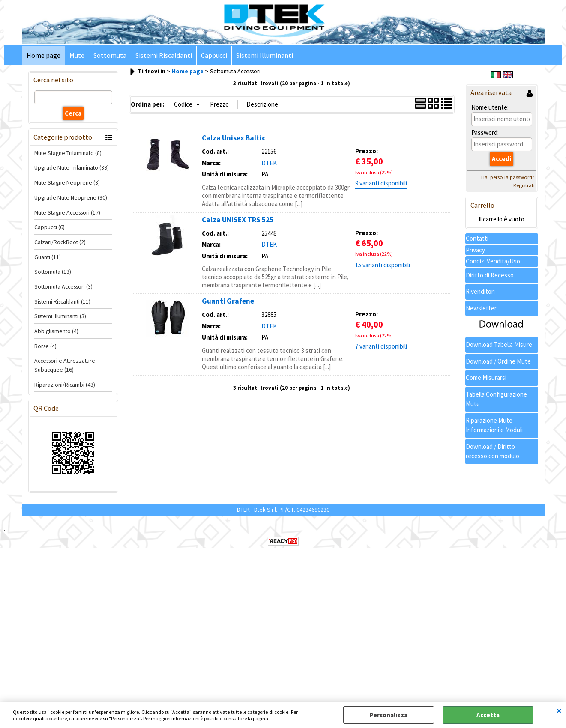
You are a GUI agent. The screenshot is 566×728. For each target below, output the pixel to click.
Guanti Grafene (228, 301)
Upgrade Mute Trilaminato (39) (72, 167)
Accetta (488, 715)
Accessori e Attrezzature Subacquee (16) (65, 365)
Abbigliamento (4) (56, 331)
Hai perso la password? (508, 177)
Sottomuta (110, 55)
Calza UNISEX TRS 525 (238, 220)
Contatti (477, 238)
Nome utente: (490, 107)
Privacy (475, 250)
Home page (43, 55)
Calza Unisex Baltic (234, 138)
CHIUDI (559, 710)
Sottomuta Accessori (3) (63, 286)
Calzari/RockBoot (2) (60, 242)
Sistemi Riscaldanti (164, 55)
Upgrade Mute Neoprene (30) (71, 197)
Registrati (524, 185)
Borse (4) (45, 346)
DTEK (269, 163)
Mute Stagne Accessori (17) (67, 212)
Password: (485, 133)
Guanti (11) (48, 257)
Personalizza (388, 715)
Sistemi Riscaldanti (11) (62, 301)
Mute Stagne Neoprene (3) (67, 182)
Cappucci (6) (49, 227)
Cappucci (214, 55)
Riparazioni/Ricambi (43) (65, 385)
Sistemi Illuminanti (265, 55)
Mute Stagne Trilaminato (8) (68, 153)
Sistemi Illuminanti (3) (60, 316)
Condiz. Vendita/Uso (493, 261)
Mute (77, 55)
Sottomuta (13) (53, 272)
